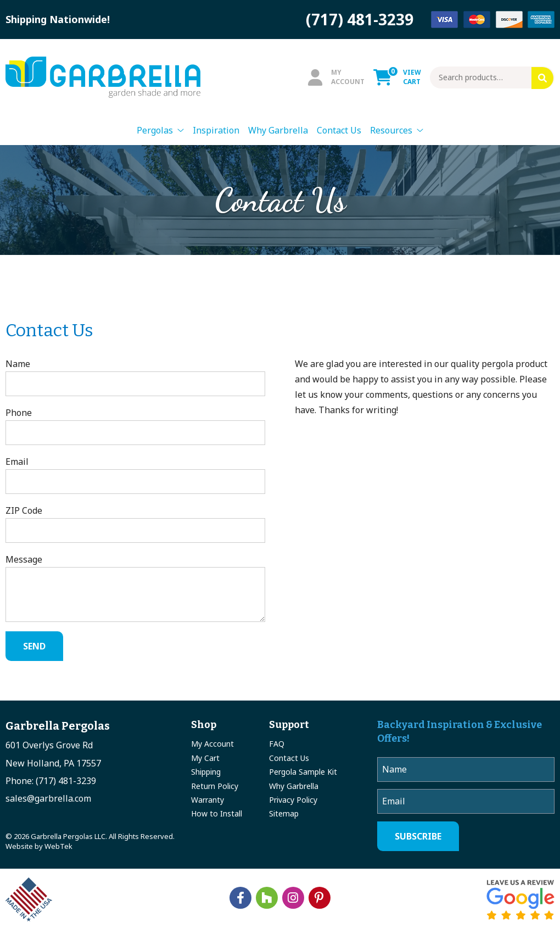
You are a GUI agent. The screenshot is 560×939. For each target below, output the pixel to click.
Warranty (208, 800)
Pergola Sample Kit (303, 772)
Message (135, 588)
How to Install (217, 813)
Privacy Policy (293, 800)
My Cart (205, 758)
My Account (212, 744)
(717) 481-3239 (360, 19)
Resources (391, 130)
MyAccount (336, 77)
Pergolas (155, 130)
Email (135, 475)
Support (289, 725)
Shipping (206, 772)
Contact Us (339, 130)
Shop (204, 725)
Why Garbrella (278, 130)
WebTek (58, 846)
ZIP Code (135, 524)
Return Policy (215, 786)
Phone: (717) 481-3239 (51, 781)
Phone (135, 426)
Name (135, 377)
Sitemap (284, 813)
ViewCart (397, 77)
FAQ (277, 744)
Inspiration (216, 130)
